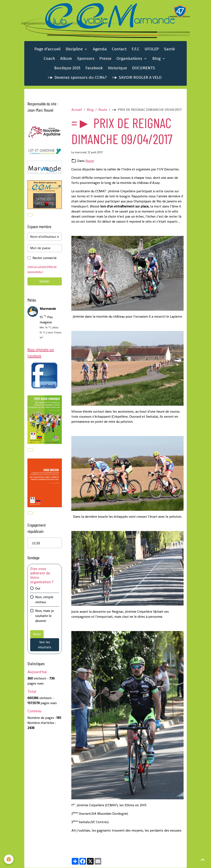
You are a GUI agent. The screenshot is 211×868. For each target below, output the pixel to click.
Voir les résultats (45, 646)
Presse (105, 59)
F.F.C (136, 49)
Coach (49, 59)
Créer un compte (37, 267)
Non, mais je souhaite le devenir (45, 617)
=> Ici (36, 544)
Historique (117, 68)
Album (66, 59)
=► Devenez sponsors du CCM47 (77, 78)
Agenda (100, 49)
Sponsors (86, 59)
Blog (157, 59)
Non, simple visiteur (44, 601)
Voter (37, 635)
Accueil (77, 110)
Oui (38, 589)
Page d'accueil (47, 49)
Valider (45, 282)
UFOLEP (152, 49)
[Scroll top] (203, 860)
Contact (119, 49)
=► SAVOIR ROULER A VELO (137, 78)
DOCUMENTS (144, 68)
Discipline (75, 49)
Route (103, 110)
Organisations (130, 59)
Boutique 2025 (67, 68)
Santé (169, 49)
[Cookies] (9, 859)
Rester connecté (45, 259)
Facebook (94, 68)
